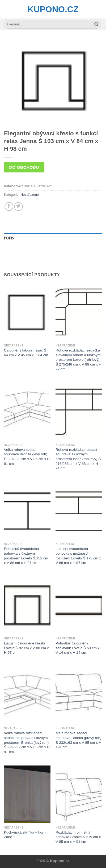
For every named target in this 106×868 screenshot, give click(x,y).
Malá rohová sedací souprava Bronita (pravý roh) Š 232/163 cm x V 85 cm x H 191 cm (78, 740)
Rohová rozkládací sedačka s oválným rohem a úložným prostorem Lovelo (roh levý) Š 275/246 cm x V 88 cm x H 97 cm (78, 360)
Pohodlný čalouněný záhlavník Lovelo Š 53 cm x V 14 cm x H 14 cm (77, 648)
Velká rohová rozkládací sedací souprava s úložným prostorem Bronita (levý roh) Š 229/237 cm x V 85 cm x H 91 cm (27, 742)
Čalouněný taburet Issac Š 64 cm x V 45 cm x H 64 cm (26, 353)
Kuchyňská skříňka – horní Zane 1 (25, 835)
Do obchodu (24, 167)
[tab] (53, 238)
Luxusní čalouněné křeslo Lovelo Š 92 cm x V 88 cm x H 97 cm (26, 648)
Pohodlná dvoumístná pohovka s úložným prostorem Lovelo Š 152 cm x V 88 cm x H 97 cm (26, 556)
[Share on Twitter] (18, 206)
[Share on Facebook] (9, 206)
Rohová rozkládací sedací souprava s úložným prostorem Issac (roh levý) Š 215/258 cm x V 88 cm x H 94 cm (78, 459)
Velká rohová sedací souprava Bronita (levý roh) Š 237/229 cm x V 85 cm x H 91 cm (27, 457)
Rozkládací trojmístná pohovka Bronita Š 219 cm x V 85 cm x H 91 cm (78, 837)
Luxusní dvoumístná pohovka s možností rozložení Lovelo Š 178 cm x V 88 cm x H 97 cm (78, 556)
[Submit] (96, 24)
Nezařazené (30, 195)
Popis (9, 238)
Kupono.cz (53, 9)
